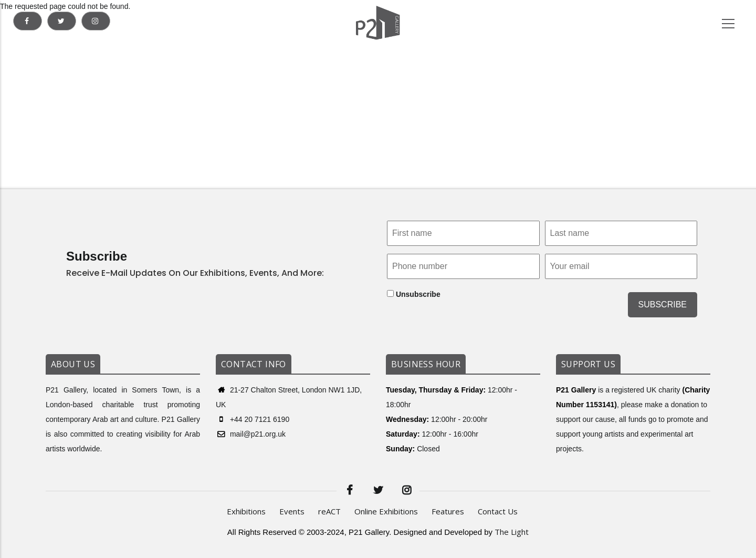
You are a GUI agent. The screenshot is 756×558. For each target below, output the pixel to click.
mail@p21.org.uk (251, 434)
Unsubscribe (414, 294)
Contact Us (498, 511)
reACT (329, 511)
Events (292, 511)
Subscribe (97, 256)
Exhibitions (246, 511)
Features (448, 511)
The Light (512, 532)
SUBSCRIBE (663, 304)
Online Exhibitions (386, 511)
